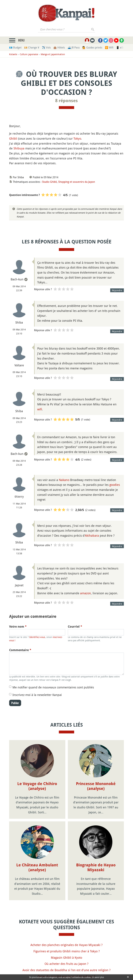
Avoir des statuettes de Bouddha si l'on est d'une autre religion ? (66, 942)
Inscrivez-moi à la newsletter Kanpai (37, 695)
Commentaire (20, 650)
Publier (15, 703)
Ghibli (13, 138)
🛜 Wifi (109, 47)
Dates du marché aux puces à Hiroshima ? (66, 948)
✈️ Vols (46, 47)
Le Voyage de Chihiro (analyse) (37, 786)
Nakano (64, 480)
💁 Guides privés (92, 47)
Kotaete (13, 54)
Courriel (75, 627)
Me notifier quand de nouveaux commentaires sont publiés (53, 687)
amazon (86, 593)
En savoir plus (98, 977)
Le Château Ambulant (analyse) (37, 839)
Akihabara (92, 535)
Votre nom (18, 627)
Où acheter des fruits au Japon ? (66, 935)
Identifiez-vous (37, 637)
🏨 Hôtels (59, 47)
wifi (40, 409)
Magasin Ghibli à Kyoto (66, 929)
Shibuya (19, 148)
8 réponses (66, 101)
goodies (115, 485)
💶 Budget (15, 47)
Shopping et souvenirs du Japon (77, 182)
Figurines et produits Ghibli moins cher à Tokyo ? (67, 923)
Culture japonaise (29, 54)
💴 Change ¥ (32, 47)
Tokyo (77, 138)
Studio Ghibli (49, 182)
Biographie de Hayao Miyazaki (96, 839)
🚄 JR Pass (74, 47)
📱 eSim (121, 47)
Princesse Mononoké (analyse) (96, 786)
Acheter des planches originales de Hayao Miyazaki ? (66, 917)
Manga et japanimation (53, 54)
